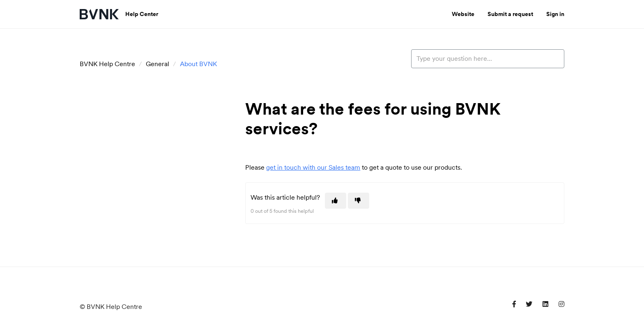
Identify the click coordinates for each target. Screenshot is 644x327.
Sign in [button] (555, 14)
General (158, 64)
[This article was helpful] (336, 201)
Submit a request (510, 14)
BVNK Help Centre (107, 64)
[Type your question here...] (488, 59)
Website (463, 14)
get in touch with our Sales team (313, 167)
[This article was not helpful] (359, 201)
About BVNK (198, 64)
